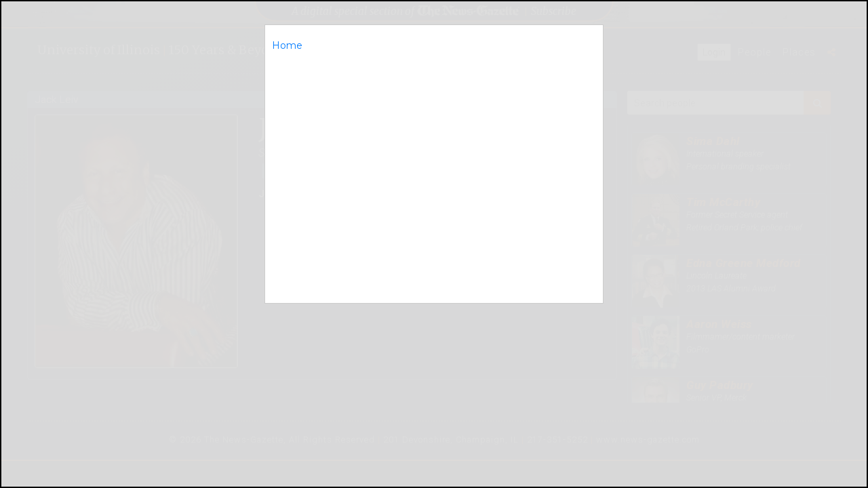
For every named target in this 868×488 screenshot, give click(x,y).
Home (287, 45)
